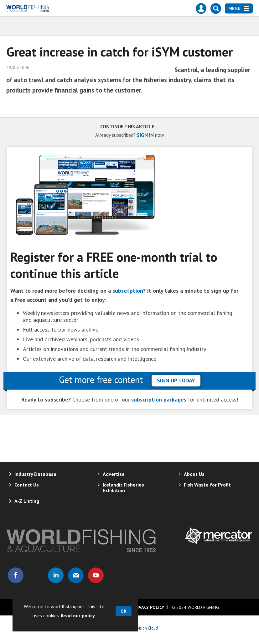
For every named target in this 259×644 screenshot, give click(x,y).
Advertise (114, 474)
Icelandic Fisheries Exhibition (123, 487)
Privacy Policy (148, 607)
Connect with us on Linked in (56, 575)
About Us (194, 474)
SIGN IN (145, 135)
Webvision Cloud (144, 628)
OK (124, 611)
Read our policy (78, 615)
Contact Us (27, 485)
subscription (128, 291)
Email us (76, 575)
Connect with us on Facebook (16, 575)
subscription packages (159, 399)
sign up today (176, 380)
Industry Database (35, 474)
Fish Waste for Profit (207, 485)
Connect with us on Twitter (36, 575)
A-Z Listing (27, 501)
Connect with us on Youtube (96, 575)
